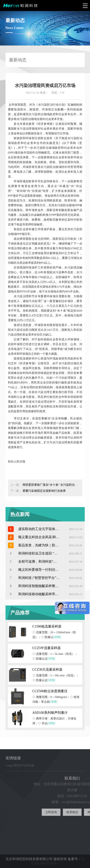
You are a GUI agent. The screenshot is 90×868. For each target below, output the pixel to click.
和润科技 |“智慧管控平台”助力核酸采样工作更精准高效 (39, 578)
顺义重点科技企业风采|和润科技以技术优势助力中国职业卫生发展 (39, 537)
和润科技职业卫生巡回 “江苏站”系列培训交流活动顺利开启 (39, 553)
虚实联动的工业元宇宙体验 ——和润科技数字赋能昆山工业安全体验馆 (39, 529)
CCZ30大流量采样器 (47, 670)
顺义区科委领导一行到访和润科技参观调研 (39, 570)
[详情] (57, 637)
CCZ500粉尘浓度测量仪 (50, 691)
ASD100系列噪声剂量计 (50, 713)
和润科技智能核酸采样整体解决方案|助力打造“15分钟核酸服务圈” (39, 586)
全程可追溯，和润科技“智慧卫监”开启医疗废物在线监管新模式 (39, 562)
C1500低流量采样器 (47, 626)
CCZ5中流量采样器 (47, 648)
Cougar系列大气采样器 (20, 768)
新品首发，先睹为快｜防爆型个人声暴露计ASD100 (39, 545)
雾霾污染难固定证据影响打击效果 (44, 491)
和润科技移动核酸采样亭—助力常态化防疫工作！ (39, 594)
